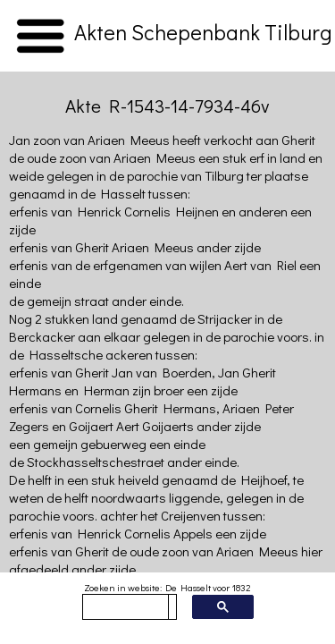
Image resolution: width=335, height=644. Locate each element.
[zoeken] (126, 607)
